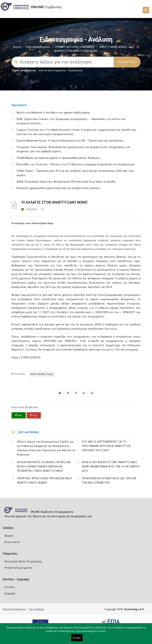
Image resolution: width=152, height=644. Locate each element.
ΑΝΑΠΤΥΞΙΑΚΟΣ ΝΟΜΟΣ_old (116, 47)
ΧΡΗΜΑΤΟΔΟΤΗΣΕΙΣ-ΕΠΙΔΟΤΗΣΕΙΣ (75, 47)
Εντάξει (77, 638)
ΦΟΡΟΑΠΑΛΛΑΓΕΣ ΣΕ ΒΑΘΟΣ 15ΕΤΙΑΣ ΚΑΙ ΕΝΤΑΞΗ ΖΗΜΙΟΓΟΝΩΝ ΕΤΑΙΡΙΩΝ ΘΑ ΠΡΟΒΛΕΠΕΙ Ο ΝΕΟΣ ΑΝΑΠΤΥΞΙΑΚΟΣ (44, 466)
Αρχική (17, 47)
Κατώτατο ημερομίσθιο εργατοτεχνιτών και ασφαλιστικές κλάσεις (58, 188)
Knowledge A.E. (134, 609)
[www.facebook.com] (68, 393)
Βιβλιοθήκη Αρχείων (38, 47)
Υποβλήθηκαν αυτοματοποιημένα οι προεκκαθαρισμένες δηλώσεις (58, 158)
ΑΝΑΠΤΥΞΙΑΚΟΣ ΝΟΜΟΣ (42, 374)
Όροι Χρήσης (37, 609)
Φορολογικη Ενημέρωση (52, 70)
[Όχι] (148, 635)
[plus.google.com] (84, 393)
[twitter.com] (60, 393)
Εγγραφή (10, 593)
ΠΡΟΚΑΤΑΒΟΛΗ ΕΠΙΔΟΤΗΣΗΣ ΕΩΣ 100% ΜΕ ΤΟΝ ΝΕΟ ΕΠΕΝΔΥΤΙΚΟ (109, 481)
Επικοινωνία (12, 542)
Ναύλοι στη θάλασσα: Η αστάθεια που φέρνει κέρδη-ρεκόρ (53, 113)
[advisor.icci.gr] (92, 393)
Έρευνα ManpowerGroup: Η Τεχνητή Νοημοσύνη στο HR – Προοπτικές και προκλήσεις (70, 141)
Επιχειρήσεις (75, 70)
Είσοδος (10, 587)
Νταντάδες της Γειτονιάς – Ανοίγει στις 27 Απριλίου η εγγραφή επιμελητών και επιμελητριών (76, 164)
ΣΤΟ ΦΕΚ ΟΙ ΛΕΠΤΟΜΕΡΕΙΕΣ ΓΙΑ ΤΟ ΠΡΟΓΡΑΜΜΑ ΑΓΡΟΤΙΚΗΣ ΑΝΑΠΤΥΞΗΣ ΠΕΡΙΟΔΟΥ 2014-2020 (106, 446)
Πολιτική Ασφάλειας (14, 609)
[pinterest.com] (76, 393)
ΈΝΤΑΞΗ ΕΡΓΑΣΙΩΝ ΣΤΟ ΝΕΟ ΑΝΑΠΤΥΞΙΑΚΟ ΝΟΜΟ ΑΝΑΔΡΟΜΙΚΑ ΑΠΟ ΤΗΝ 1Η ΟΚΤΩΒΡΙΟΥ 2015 (111, 466)
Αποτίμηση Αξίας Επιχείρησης (23, 561)
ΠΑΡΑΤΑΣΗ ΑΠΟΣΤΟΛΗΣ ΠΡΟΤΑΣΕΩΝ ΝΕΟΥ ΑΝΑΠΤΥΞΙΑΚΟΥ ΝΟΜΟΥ (45, 481)
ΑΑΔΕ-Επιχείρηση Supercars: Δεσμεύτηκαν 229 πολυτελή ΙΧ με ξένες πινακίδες (66, 182)
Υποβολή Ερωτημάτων (18, 568)
